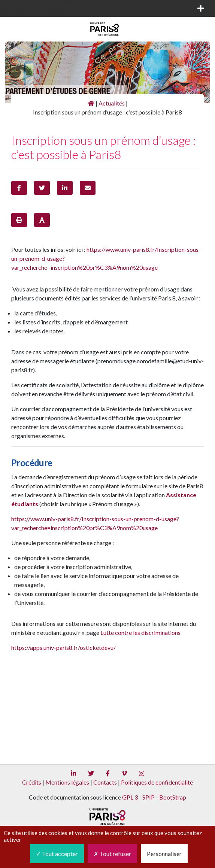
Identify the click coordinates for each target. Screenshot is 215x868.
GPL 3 (130, 797)
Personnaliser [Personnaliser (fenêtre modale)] (164, 854)
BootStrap (173, 797)
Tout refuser (112, 854)
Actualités (112, 103)
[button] (19, 188)
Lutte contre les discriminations (140, 632)
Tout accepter (57, 854)
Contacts (105, 782)
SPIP (149, 797)
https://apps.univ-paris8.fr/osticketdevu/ (63, 647)
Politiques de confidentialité (157, 782)
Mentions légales (67, 782)
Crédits (32, 782)
